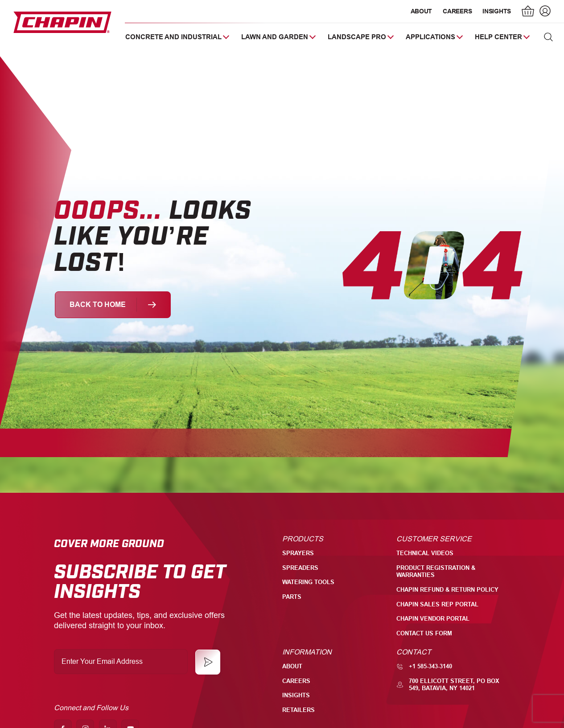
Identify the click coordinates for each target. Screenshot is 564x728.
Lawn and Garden (275, 37)
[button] (548, 37)
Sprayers (298, 553)
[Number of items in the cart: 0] (528, 12)
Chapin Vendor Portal (433, 619)
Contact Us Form (424, 633)
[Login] (544, 12)
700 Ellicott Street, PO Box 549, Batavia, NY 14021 (448, 685)
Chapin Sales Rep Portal (437, 604)
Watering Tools (308, 582)
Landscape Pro (357, 37)
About (422, 11)
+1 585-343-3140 (424, 667)
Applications (430, 37)
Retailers (298, 710)
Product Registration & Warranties (436, 572)
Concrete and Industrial (173, 37)
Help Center (498, 37)
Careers (457, 11)
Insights (497, 11)
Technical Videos (425, 553)
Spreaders (300, 568)
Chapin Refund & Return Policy (447, 590)
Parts (292, 597)
